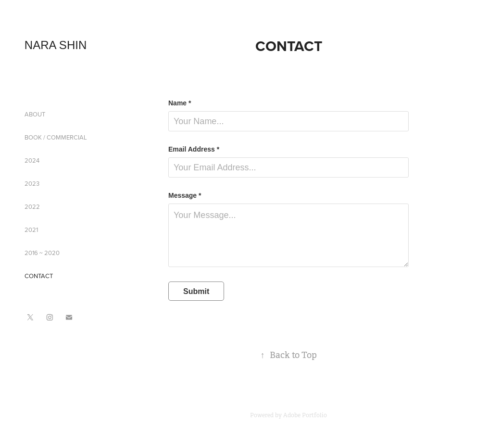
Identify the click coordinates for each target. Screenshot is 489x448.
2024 (32, 160)
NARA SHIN (56, 45)
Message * (185, 195)
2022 (32, 206)
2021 (31, 230)
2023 (32, 183)
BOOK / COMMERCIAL (56, 137)
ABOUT (35, 114)
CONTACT (39, 276)
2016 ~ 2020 (42, 253)
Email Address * (194, 149)
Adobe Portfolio (305, 415)
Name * (180, 103)
